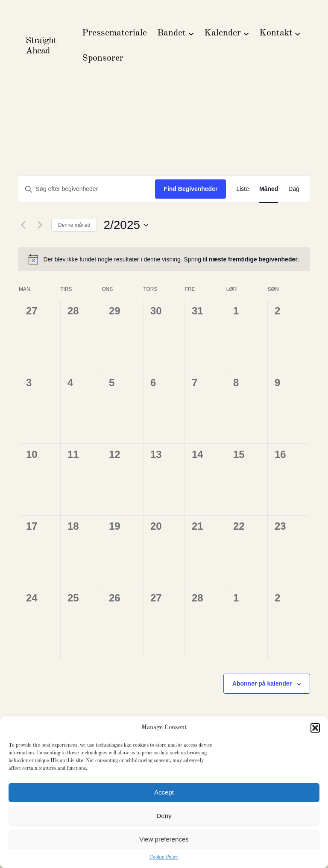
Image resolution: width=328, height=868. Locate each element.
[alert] (164, 259)
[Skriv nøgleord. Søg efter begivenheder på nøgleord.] (87, 189)
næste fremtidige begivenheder (253, 259)
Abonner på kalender (262, 683)
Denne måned (74, 225)
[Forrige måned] (23, 225)
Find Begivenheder (190, 189)
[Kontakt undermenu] (297, 33)
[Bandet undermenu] (191, 33)
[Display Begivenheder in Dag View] (294, 189)
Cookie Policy (164, 857)
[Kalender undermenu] (246, 33)
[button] (315, 728)
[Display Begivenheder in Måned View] (269, 189)
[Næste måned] (40, 225)
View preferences (164, 839)
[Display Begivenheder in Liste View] (243, 189)
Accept (164, 792)
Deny (164, 816)
